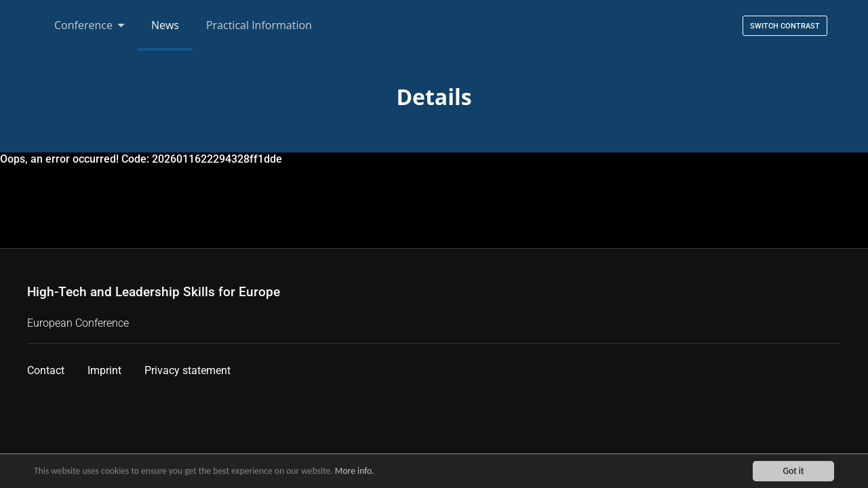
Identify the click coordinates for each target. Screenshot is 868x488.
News (165, 25)
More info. (355, 472)
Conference (89, 25)
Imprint (104, 370)
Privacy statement (188, 370)
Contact (46, 370)
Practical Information (259, 25)
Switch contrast (785, 26)
